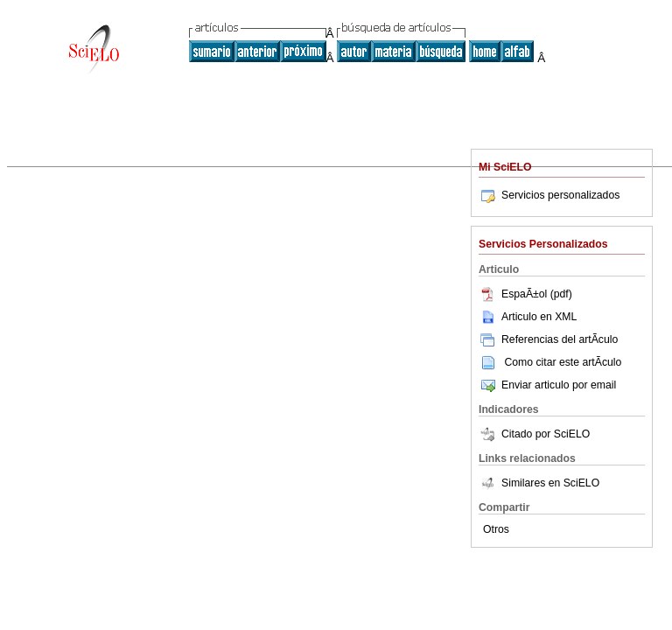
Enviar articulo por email (547, 385)
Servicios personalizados (549, 195)
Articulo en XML (528, 317)
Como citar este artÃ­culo (563, 362)
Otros (496, 529)
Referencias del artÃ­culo (548, 339)
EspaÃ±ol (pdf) (525, 294)
